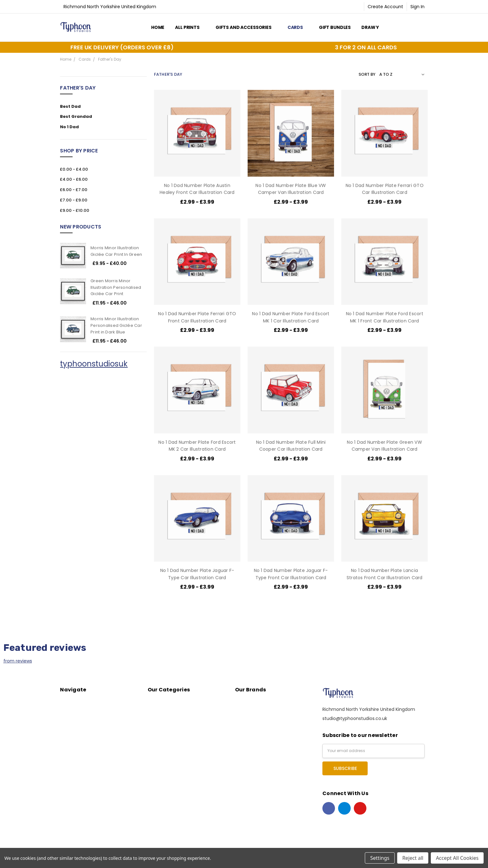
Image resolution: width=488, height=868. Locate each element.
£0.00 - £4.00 (74, 169)
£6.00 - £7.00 (74, 190)
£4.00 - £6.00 (74, 179)
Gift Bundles (335, 27)
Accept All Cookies (457, 858)
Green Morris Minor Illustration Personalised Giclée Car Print (116, 287)
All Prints (190, 27)
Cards (298, 27)
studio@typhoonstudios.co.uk (355, 718)
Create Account (385, 7)
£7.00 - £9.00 (74, 200)
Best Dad (70, 106)
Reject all (413, 858)
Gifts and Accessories (246, 27)
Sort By (367, 74)
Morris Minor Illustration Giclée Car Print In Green (116, 251)
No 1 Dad (69, 127)
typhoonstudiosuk (94, 364)
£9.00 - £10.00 (75, 210)
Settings (380, 858)
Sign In (417, 7)
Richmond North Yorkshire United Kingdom (110, 7)
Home (158, 27)
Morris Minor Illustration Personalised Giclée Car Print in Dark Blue (116, 325)
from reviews (18, 661)
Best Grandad (76, 116)
